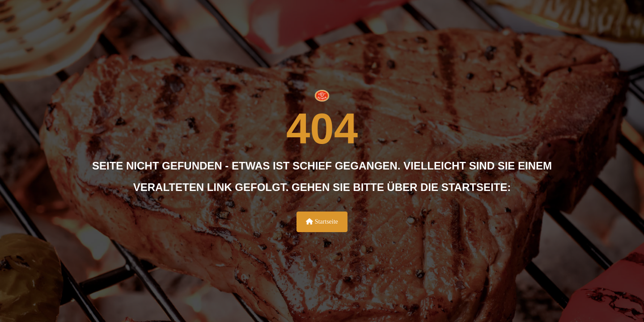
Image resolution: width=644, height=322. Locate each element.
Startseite (322, 222)
